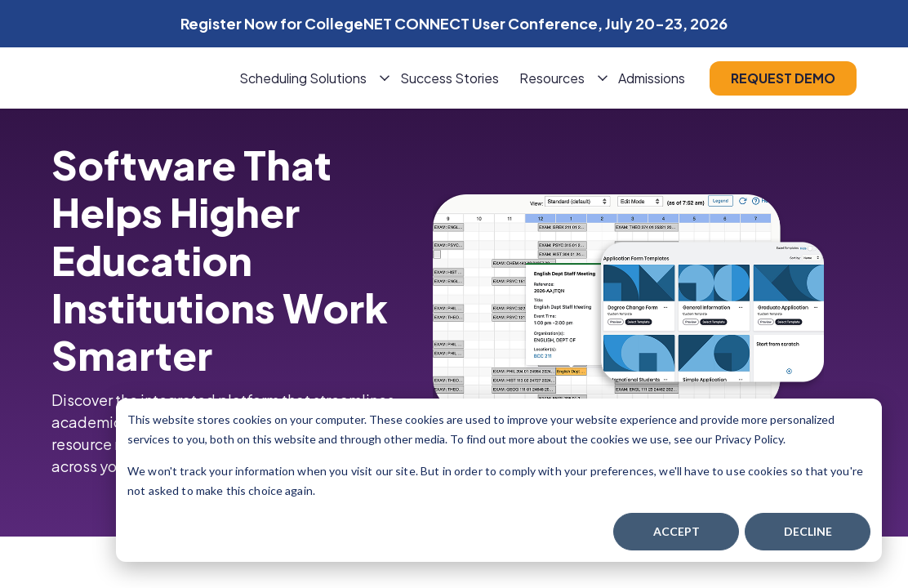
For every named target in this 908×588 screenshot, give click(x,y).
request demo (783, 78)
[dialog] (499, 480)
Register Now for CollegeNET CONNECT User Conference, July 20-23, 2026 (454, 23)
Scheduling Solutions (303, 78)
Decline (808, 531)
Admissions (652, 78)
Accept (677, 531)
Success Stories (450, 78)
